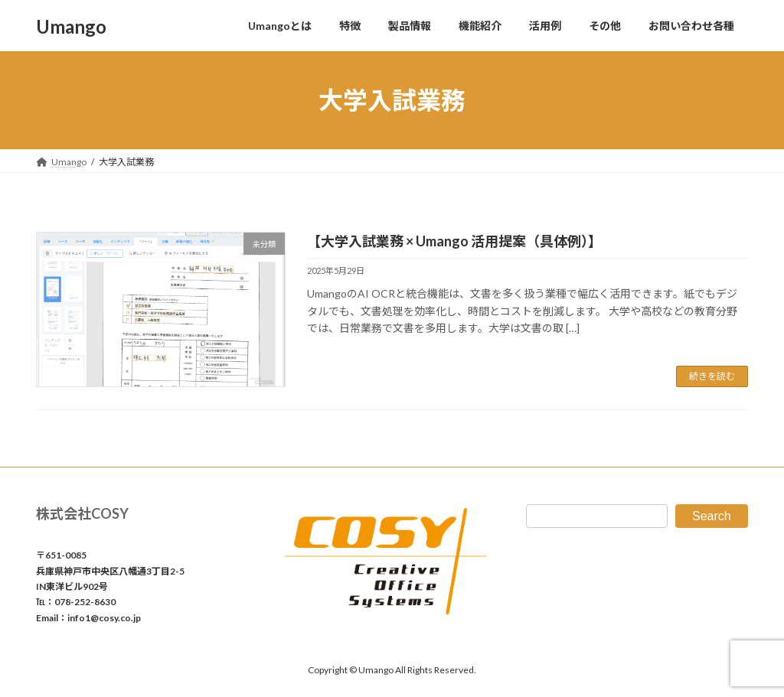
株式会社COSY (82, 513)
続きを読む (712, 376)
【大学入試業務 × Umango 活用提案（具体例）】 (454, 241)
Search (712, 516)
